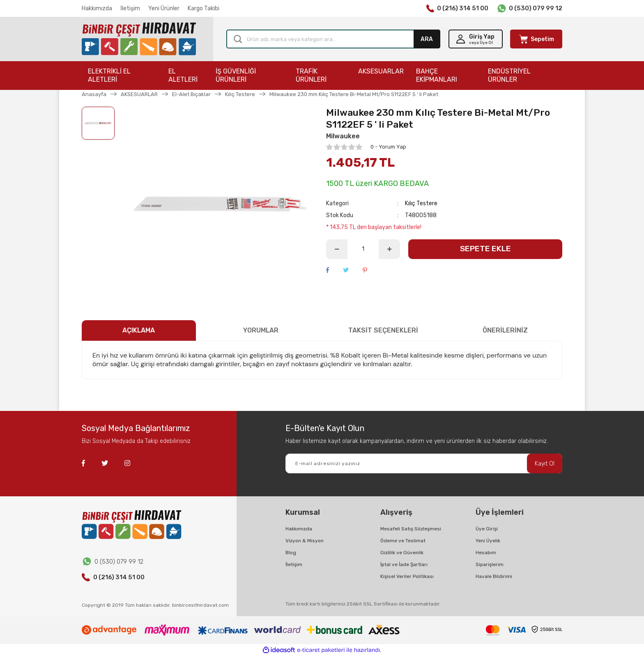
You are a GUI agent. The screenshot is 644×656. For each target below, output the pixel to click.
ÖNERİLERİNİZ (505, 330)
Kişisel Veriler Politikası (407, 576)
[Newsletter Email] (424, 463)
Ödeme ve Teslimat (403, 541)
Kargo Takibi (204, 8)
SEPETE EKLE (485, 249)
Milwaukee (343, 136)
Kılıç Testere (421, 203)
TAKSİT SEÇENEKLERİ (383, 330)
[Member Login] (476, 39)
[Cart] (536, 39)
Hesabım (486, 553)
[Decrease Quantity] (337, 249)
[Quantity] (363, 249)
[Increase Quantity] (389, 249)
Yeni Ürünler (164, 8)
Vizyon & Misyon (305, 541)
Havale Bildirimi (494, 576)
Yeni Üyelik (488, 541)
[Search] (333, 39)
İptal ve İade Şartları (404, 564)
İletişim (130, 8)
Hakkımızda (97, 8)
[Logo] (139, 39)
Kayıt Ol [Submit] (545, 464)
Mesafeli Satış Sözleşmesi (411, 529)
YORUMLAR (261, 330)
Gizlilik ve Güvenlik (402, 553)
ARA (427, 39)
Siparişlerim (490, 564)
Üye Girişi (487, 529)
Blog (291, 553)
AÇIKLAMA (139, 330)
